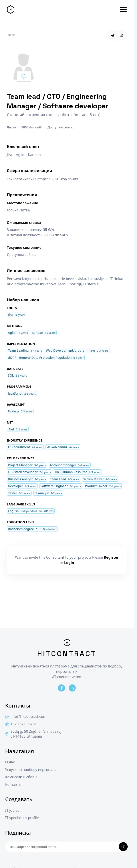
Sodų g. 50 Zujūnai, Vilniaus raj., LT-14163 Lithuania (34, 734)
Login (69, 563)
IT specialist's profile (22, 818)
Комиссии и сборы (21, 777)
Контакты (13, 785)
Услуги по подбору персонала (31, 770)
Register (111, 557)
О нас (10, 762)
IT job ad (12, 810)
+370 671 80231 (21, 724)
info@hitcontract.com (26, 717)
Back (11, 35)
